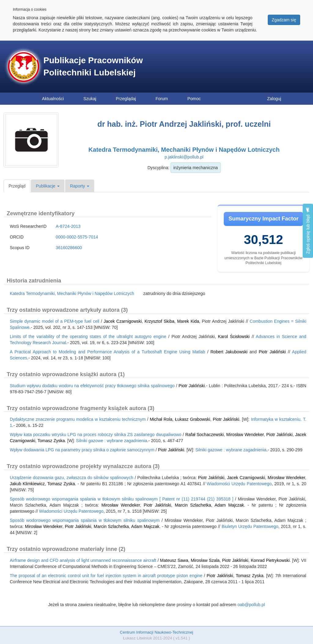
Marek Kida (188, 321)
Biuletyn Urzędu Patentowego (250, 526)
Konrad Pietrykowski (270, 560)
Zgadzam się (284, 20)
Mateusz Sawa (174, 560)
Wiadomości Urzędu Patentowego (239, 484)
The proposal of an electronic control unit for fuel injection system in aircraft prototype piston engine (106, 576)
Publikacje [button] (48, 186)
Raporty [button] (80, 186)
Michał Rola (161, 419)
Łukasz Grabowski (192, 419)
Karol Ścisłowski (234, 337)
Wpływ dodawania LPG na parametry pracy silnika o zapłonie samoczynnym (82, 450)
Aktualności (53, 99)
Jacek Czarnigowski (123, 321)
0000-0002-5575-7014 (77, 237)
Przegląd (17, 186)
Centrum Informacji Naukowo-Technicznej (156, 632)
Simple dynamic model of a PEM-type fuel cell (55, 321)
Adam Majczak (229, 505)
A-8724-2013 (68, 226)
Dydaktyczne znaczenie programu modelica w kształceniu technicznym (78, 419)
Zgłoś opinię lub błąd (308, 231)
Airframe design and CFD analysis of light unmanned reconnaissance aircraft (83, 560)
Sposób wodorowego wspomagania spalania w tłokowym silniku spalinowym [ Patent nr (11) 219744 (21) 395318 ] (122, 499)
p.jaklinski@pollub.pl (184, 157)
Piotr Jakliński (272, 352)
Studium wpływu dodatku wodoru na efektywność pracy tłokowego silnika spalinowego (92, 386)
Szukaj (90, 99)
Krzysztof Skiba (160, 321)
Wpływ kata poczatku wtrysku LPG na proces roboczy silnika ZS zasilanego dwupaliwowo (96, 435)
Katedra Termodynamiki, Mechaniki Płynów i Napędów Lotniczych (184, 150)
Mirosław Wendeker (245, 435)
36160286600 (69, 248)
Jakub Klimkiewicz (27, 484)
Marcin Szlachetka (193, 505)
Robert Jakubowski (229, 352)
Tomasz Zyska (51, 441)
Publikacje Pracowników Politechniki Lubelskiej (93, 66)
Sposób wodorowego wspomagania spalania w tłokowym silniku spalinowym (85, 520)
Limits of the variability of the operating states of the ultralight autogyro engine (88, 337)
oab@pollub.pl (251, 605)
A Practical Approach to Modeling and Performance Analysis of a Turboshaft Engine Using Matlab (107, 352)
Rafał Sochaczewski (204, 435)
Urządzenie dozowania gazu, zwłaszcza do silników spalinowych (72, 478)
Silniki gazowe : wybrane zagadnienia (112, 441)
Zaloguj (274, 99)
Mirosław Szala (205, 560)
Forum (162, 99)
